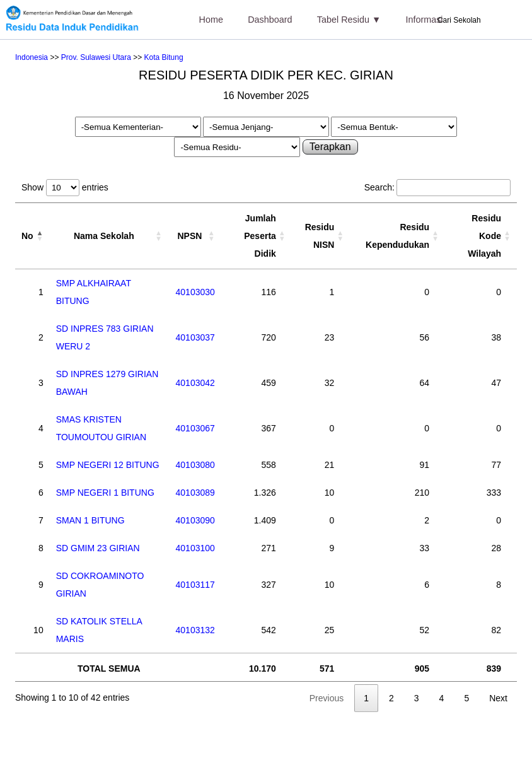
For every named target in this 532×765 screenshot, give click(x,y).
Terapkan (330, 147)
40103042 (195, 383)
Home (211, 20)
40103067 (195, 428)
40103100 (195, 548)
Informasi (424, 20)
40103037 (195, 337)
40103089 (195, 493)
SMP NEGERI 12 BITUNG (108, 465)
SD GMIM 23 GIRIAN (98, 548)
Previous (327, 698)
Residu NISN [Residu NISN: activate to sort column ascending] (320, 236)
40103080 (195, 465)
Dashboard (270, 20)
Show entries (65, 187)
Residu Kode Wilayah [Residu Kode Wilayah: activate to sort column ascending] (484, 236)
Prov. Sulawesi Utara (96, 57)
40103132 (195, 630)
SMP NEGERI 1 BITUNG (105, 493)
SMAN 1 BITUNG (90, 520)
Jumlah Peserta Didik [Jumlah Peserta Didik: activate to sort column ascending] (260, 236)
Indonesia (32, 57)
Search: (437, 187)
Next (498, 698)
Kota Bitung (164, 57)
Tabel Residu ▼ (349, 20)
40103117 (195, 585)
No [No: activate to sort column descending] (27, 236)
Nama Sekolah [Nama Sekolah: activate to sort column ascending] (104, 236)
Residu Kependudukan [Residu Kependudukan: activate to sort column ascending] (397, 236)
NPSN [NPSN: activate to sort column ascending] (189, 236)
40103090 (195, 520)
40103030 (195, 292)
